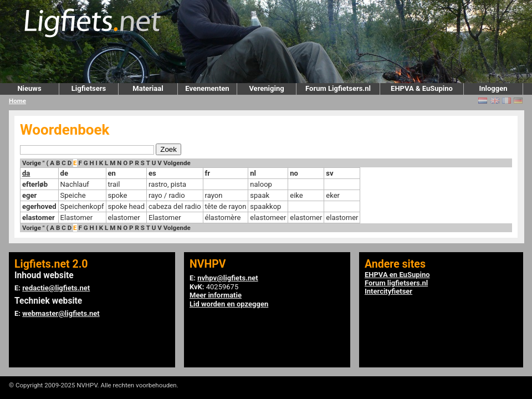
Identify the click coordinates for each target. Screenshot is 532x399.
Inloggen (493, 88)
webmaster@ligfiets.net (61, 313)
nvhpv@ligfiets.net (227, 278)
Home (17, 101)
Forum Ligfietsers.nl (338, 88)
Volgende (177, 163)
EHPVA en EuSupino (397, 275)
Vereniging (266, 88)
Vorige (32, 163)
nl (253, 173)
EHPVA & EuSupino (422, 88)
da (26, 173)
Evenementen (207, 88)
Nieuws (29, 88)
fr (208, 173)
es (152, 173)
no (294, 173)
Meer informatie (216, 295)
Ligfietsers (89, 88)
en (112, 173)
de (64, 173)
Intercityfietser (388, 291)
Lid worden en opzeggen (229, 304)
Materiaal (148, 88)
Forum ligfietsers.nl (396, 283)
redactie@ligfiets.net (56, 288)
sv (329, 173)
